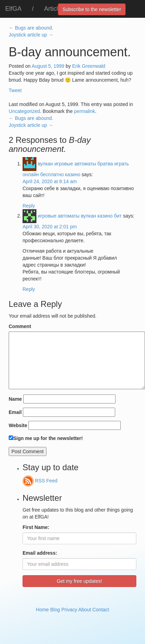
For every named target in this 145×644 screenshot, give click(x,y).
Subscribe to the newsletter (92, 9)
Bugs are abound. (31, 28)
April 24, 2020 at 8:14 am (50, 181)
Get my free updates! (80, 581)
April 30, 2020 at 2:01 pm (50, 227)
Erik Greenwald (89, 66)
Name (15, 399)
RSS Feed (40, 481)
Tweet (15, 90)
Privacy (69, 610)
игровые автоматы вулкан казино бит (80, 216)
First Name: (36, 527)
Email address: (40, 553)
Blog (55, 610)
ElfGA (13, 9)
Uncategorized (24, 111)
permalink (84, 111)
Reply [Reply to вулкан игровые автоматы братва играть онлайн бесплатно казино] (29, 206)
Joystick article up (31, 35)
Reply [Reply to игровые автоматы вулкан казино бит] (29, 289)
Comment (20, 326)
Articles (54, 9)
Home (42, 610)
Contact (101, 610)
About (85, 610)
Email (15, 412)
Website (18, 425)
